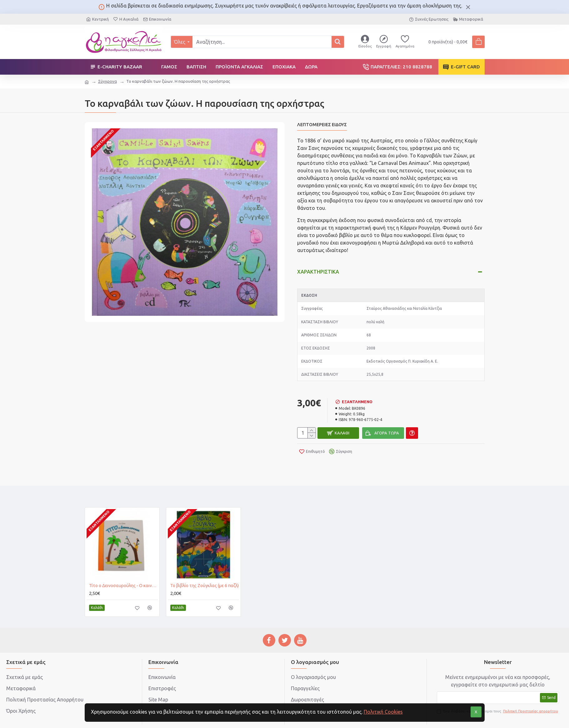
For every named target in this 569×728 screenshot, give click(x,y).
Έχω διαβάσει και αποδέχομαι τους (498, 693)
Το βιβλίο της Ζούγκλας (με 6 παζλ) (205, 568)
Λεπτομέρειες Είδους (322, 125)
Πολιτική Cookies (383, 712)
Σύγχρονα (107, 81)
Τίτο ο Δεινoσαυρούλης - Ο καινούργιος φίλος (123, 568)
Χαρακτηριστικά (318, 266)
